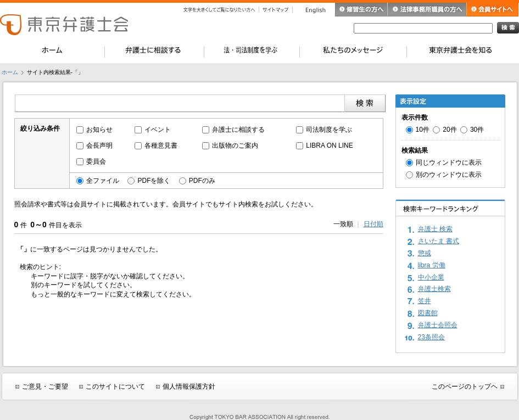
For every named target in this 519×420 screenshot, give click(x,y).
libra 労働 (432, 265)
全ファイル (103, 181)
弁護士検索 (434, 289)
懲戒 (425, 253)
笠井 (425, 301)
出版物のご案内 (235, 145)
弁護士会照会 (438, 325)
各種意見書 (161, 145)
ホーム (10, 72)
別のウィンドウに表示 (449, 175)
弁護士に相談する (238, 130)
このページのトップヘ (465, 387)
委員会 (96, 161)
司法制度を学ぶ (329, 130)
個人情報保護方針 (189, 387)
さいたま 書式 (439, 241)
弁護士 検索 (435, 229)
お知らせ (99, 130)
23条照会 (431, 337)
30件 (477, 130)
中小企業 (431, 277)
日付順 (373, 224)
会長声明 (99, 145)
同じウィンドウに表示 (449, 163)
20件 (450, 130)
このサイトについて (115, 387)
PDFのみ (202, 181)
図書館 (428, 313)
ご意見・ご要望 (45, 387)
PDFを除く (154, 181)
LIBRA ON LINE (329, 145)
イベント (158, 130)
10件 (423, 130)
